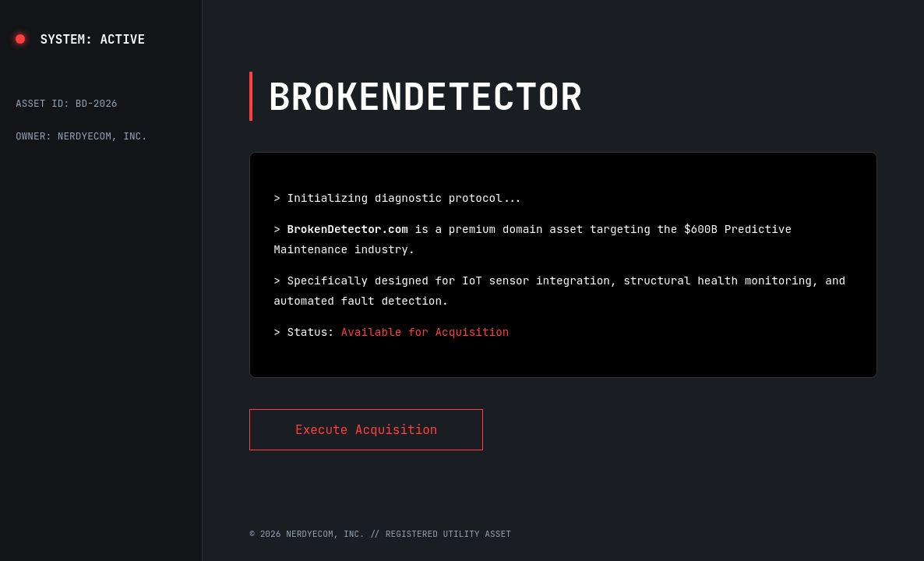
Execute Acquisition (366, 430)
